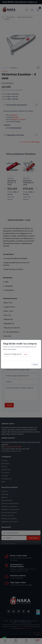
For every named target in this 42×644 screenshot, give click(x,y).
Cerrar (35, 365)
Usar (26, 354)
